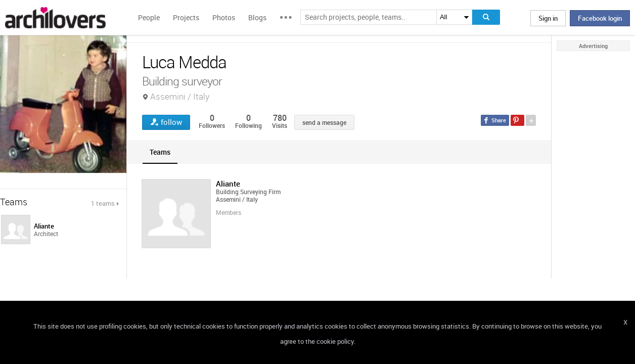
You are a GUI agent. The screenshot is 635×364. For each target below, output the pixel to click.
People (149, 17)
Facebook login (600, 18)
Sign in (548, 18)
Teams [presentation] (160, 152)
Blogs (257, 17)
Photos (224, 17)
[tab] (160, 152)
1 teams (103, 203)
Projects (186, 17)
